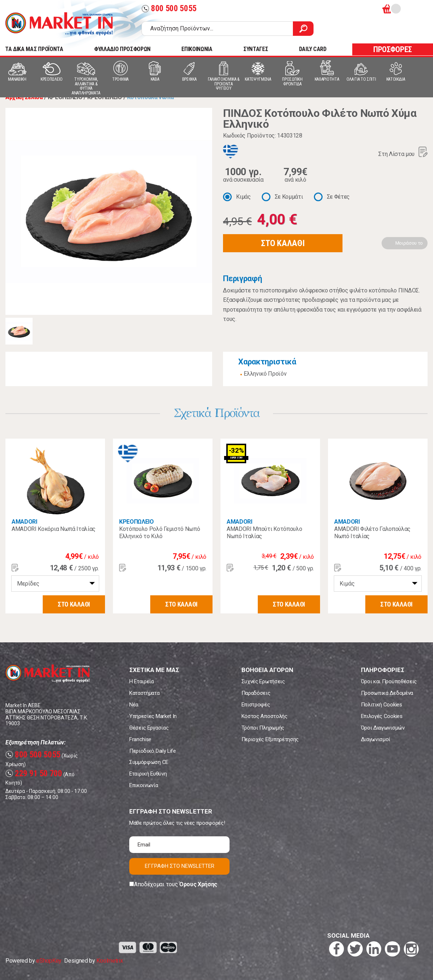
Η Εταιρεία (142, 681)
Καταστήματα (144, 693)
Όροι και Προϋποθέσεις (389, 681)
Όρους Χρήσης (198, 884)
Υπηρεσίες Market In (153, 716)
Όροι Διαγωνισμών (383, 728)
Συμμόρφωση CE (149, 762)
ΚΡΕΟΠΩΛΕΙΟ (136, 522)
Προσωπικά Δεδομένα (387, 693)
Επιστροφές (256, 705)
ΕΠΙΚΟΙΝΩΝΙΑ (197, 49)
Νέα (134, 705)
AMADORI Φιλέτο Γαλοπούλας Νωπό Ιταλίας (372, 533)
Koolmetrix (110, 961)
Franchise (140, 739)
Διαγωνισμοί (376, 739)
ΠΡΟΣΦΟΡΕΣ (393, 49)
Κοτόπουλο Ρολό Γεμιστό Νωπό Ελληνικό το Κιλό (159, 533)
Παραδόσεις (256, 693)
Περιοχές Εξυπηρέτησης (270, 739)
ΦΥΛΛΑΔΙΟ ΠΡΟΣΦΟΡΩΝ (122, 49)
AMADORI (24, 522)
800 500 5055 (169, 9)
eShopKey (49, 961)
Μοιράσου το (409, 243)
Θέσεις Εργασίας (149, 728)
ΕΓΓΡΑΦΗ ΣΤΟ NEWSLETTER (180, 866)
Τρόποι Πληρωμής (263, 728)
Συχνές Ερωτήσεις (263, 681)
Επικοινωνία (144, 785)
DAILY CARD (313, 49)
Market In (59, 24)
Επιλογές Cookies (382, 716)
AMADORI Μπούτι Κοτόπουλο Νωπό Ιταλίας (264, 533)
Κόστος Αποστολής (264, 716)
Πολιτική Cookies (382, 705)
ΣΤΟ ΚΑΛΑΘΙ (283, 243)
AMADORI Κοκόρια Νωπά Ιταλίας (54, 529)
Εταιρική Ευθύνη (148, 774)
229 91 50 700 (34, 774)
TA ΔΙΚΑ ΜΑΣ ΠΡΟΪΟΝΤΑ (34, 49)
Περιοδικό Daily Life (153, 751)
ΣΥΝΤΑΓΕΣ (256, 49)
